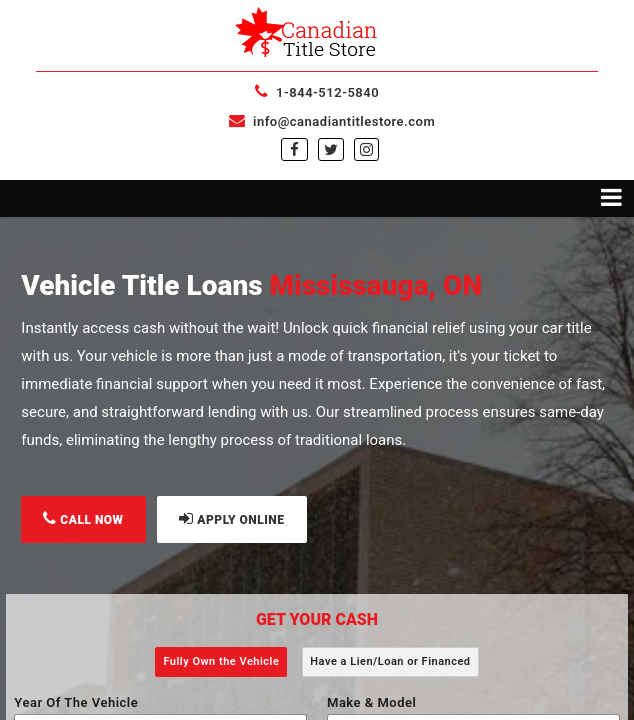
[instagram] (366, 150)
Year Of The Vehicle (76, 702)
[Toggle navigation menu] (317, 199)
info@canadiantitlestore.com (332, 121)
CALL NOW (83, 518)
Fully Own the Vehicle (221, 661)
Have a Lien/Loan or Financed (390, 661)
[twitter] (331, 150)
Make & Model (371, 702)
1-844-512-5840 (317, 92)
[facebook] (294, 150)
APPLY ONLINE (231, 518)
